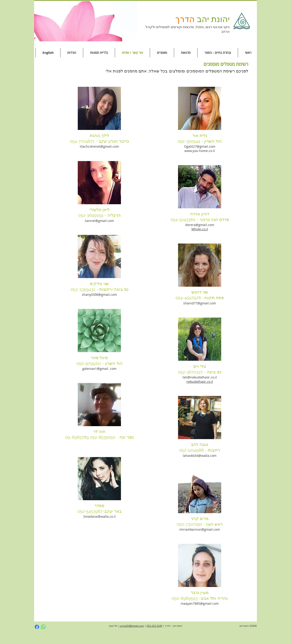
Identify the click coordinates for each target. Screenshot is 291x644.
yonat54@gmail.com (132, 626)
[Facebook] (37, 627)
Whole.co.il (200, 229)
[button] (85, 21)
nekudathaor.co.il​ (200, 382)
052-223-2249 (154, 626)
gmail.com (109, 295)
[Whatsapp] (43, 627)
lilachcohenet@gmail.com (99, 146)
